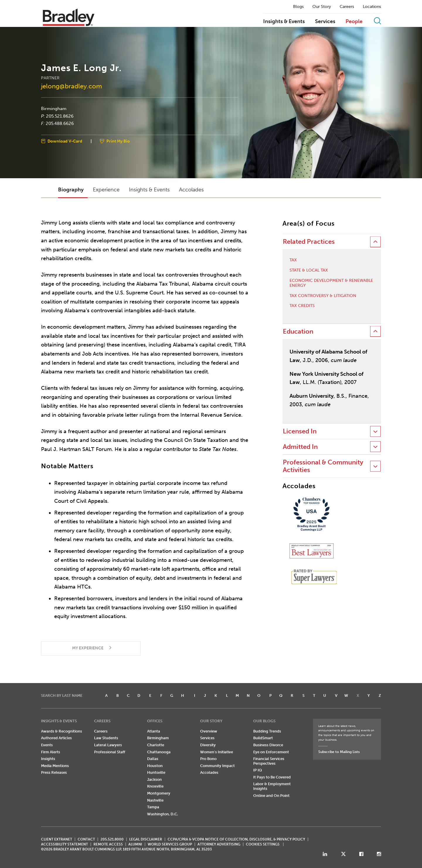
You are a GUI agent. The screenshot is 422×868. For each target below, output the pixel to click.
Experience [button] (106, 190)
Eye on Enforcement (271, 752)
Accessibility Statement (64, 844)
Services (325, 22)
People (354, 22)
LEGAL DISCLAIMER (146, 839)
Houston (155, 766)
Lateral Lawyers (108, 745)
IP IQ (258, 770)
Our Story (322, 7)
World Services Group (170, 844)
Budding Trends (267, 731)
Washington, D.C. (162, 814)
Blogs (298, 7)
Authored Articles (56, 738)
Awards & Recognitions (62, 731)
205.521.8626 (60, 116)
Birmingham (54, 109)
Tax (293, 260)
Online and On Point (271, 796)
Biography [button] (71, 190)
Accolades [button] (191, 190)
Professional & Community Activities (323, 466)
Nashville (155, 800)
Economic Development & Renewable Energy (331, 283)
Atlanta (154, 731)
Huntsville (156, 772)
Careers (347, 7)
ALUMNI (135, 844)
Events (47, 745)
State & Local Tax (309, 270)
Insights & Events (284, 22)
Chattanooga (159, 752)
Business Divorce (268, 745)
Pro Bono (208, 759)
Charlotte (156, 745)
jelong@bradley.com (72, 86)
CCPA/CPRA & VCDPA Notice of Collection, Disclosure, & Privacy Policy (236, 839)
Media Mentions (55, 766)
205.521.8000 (112, 839)
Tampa (153, 807)
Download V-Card (65, 141)
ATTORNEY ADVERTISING (219, 844)
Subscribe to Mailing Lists (339, 752)
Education (298, 331)
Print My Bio (118, 141)
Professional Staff (110, 752)
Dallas (153, 759)
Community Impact (217, 766)
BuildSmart (263, 738)
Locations (372, 7)
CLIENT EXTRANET (57, 839)
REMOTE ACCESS (108, 844)
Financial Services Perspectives (269, 761)
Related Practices (309, 242)
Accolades (209, 772)
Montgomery (159, 793)
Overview (209, 731)
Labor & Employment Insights (272, 786)
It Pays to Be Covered (272, 777)
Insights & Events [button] (149, 190)
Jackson (154, 779)
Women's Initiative (217, 752)
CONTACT (86, 839)
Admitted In (300, 447)
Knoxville (155, 786)
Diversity (208, 745)
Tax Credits (302, 306)
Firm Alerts (51, 752)
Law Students (106, 738)
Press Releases (54, 772)
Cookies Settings (263, 844)
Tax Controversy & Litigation (323, 296)
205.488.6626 (60, 123)
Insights (48, 759)
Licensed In (300, 431)
